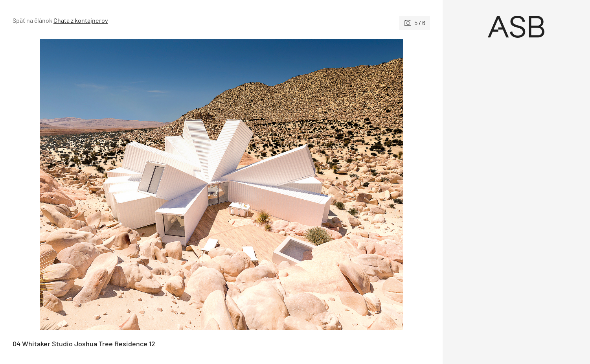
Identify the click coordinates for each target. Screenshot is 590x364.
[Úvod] (516, 27)
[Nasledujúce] (326, 185)
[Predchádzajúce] (117, 185)
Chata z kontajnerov (81, 20)
